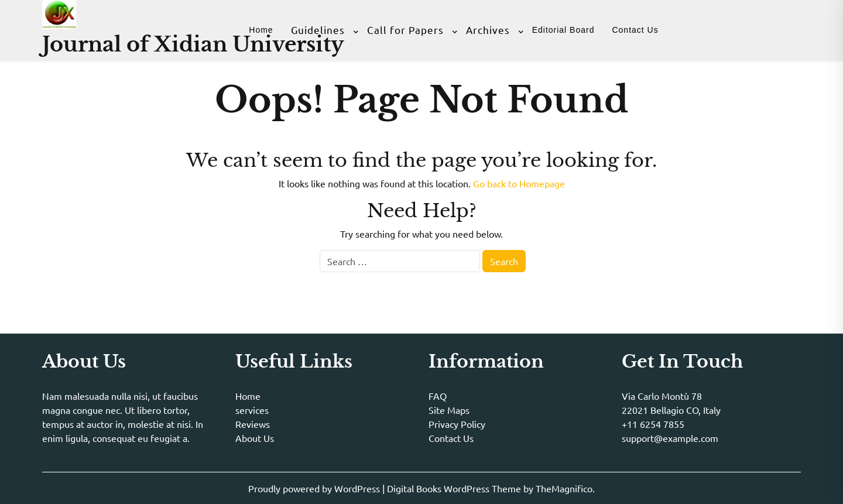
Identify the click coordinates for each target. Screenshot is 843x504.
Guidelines (318, 30)
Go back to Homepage (519, 183)
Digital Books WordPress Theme (455, 488)
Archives (488, 30)
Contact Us (635, 30)
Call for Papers (405, 30)
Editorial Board (563, 30)
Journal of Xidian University (193, 44)
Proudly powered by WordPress (315, 488)
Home (261, 30)
